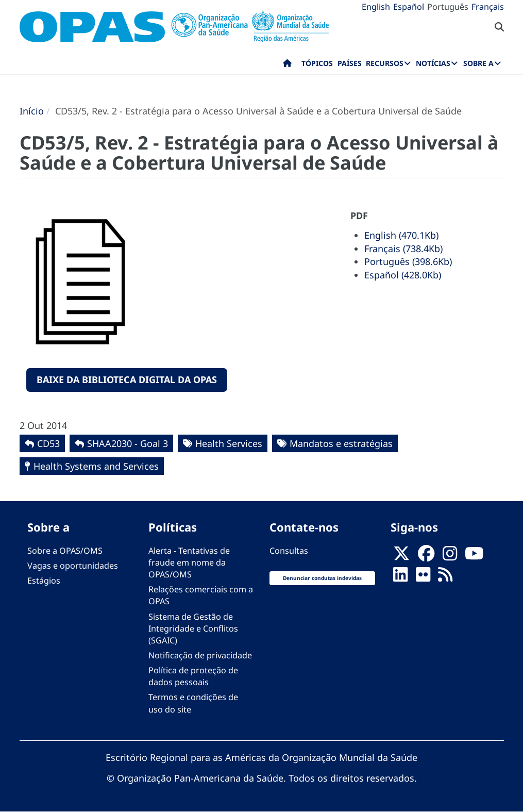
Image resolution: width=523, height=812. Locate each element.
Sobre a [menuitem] (478, 63)
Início (32, 111)
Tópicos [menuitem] (317, 63)
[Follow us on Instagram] (450, 556)
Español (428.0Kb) (403, 275)
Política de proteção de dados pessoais (193, 676)
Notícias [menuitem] (433, 63)
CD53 (48, 443)
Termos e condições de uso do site (193, 703)
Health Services (229, 443)
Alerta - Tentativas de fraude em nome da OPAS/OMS (189, 562)
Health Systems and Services (96, 466)
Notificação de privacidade (200, 655)
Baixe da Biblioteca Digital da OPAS (127, 379)
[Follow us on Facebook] (426, 556)
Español (409, 7)
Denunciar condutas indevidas (322, 578)
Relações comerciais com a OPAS (201, 595)
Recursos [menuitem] (385, 63)
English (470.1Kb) (401, 235)
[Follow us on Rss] (445, 577)
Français (488, 7)
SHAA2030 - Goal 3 (128, 443)
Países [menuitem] (350, 63)
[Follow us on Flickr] (423, 577)
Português (448, 7)
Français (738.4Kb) (403, 248)
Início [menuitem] (287, 65)
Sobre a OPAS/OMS (65, 551)
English (376, 7)
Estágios (44, 581)
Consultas (289, 551)
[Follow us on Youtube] (474, 556)
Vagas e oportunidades (73, 566)
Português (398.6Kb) (408, 261)
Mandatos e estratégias (341, 443)
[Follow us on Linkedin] (400, 577)
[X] (401, 556)
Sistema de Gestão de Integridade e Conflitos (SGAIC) (193, 628)
